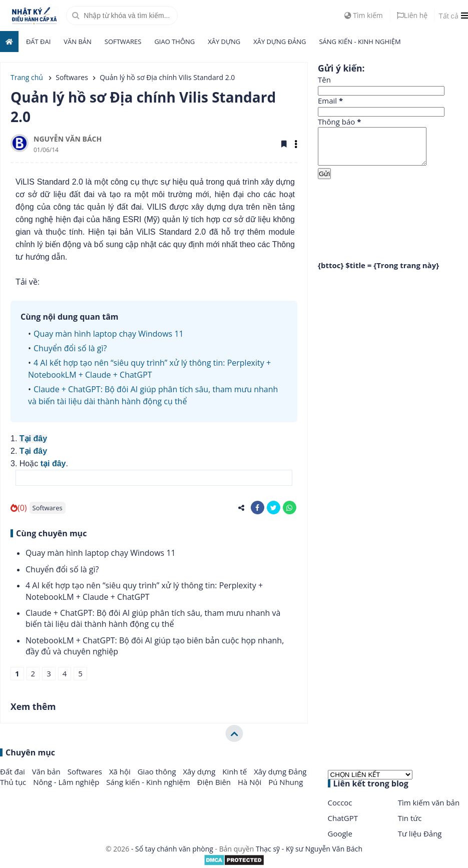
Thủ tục (14, 782)
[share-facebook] (258, 508)
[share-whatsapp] (290, 508)
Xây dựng (224, 42)
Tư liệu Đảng (420, 833)
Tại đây (33, 439)
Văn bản (78, 42)
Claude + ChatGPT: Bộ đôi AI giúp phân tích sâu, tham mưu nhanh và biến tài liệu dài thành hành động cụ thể (153, 618)
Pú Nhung (286, 782)
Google (340, 833)
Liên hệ (412, 15)
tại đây (53, 464)
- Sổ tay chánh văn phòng (172, 849)
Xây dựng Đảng (280, 42)
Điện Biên (215, 782)
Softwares (123, 42)
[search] (122, 16)
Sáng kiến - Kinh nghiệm (360, 42)
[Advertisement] (393, 220)
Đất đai (38, 42)
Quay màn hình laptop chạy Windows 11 (109, 334)
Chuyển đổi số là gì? (70, 348)
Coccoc (340, 802)
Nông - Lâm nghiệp (67, 782)
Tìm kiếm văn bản (429, 802)
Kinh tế (236, 771)
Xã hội (121, 771)
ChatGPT (343, 818)
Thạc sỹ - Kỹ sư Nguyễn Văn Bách (309, 849)
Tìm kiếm (364, 15)
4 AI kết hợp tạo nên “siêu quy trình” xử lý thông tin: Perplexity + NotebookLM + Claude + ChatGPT (144, 591)
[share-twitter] (274, 508)
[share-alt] (242, 508)
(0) (19, 508)
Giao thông (174, 42)
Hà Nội (251, 782)
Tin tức (410, 818)
